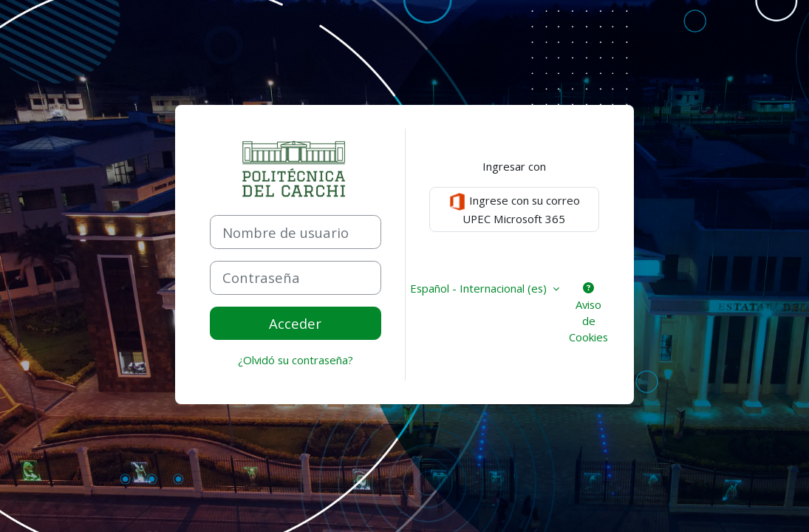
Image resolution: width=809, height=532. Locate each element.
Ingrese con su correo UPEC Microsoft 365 (514, 209)
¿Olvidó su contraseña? (296, 360)
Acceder (295, 323)
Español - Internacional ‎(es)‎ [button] (480, 288)
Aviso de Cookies (588, 314)
